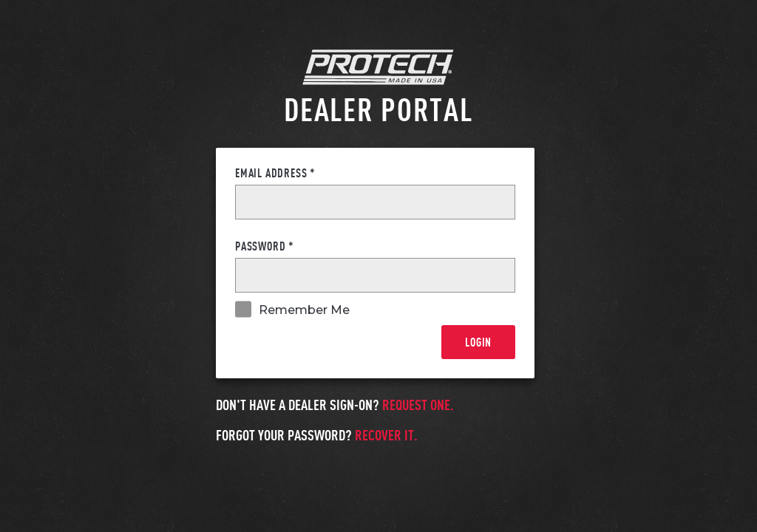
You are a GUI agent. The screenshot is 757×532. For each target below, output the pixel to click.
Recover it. (386, 434)
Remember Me (304, 310)
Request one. (418, 404)
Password (265, 246)
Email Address (275, 173)
